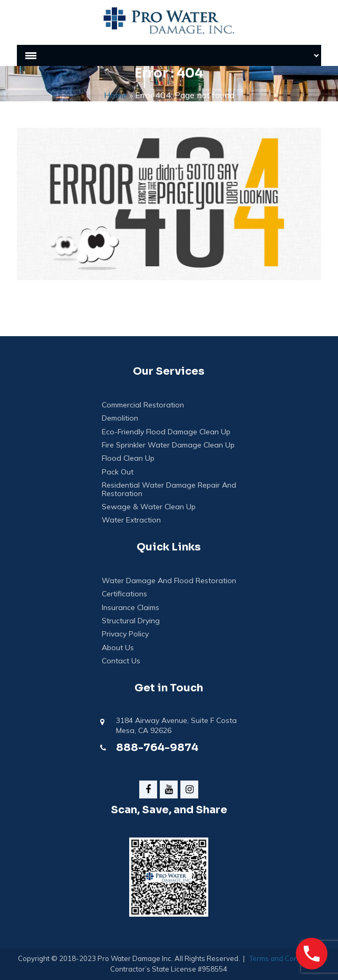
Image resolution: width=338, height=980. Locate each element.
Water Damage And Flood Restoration (169, 581)
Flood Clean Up (128, 458)
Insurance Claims (131, 608)
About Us (118, 648)
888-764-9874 (157, 748)
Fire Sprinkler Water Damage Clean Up (168, 445)
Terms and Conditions (284, 958)
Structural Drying (131, 621)
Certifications (124, 594)
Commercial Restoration (143, 405)
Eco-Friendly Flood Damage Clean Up (166, 432)
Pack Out (118, 472)
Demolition (120, 418)
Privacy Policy (125, 634)
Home (115, 95)
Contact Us (121, 661)
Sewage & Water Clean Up (149, 507)
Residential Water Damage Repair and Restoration (169, 489)
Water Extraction (131, 520)
